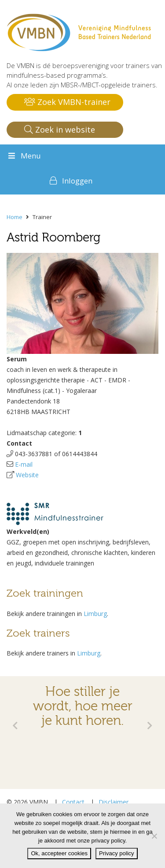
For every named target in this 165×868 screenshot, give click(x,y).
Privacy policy (116, 853)
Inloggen (77, 181)
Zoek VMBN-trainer (67, 102)
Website (27, 475)
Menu (24, 156)
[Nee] (154, 836)
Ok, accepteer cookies (59, 853)
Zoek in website (60, 130)
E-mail (24, 464)
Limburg (95, 614)
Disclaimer (114, 802)
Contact (73, 802)
